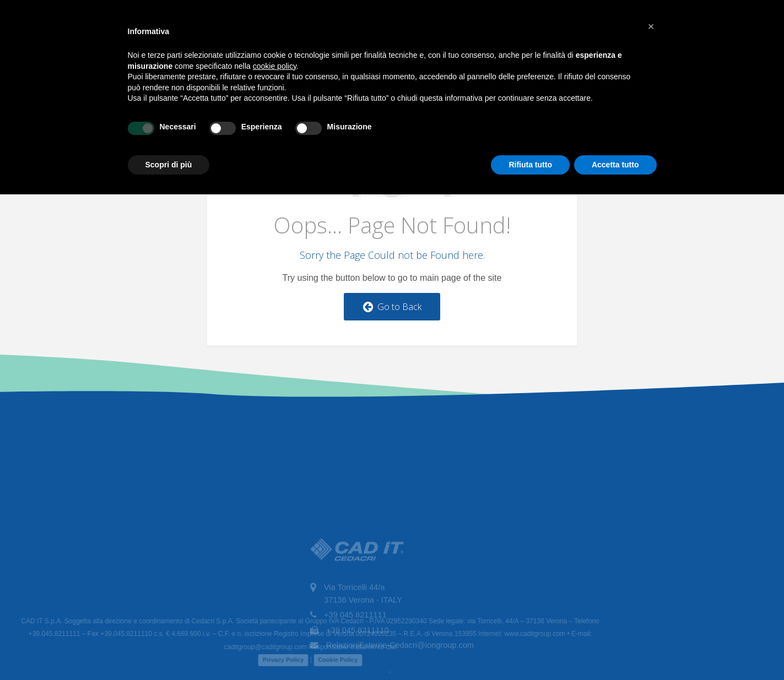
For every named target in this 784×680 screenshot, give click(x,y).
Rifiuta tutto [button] (530, 165)
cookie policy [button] (275, 66)
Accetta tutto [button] (615, 165)
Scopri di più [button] (169, 165)
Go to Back (392, 307)
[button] (651, 26)
